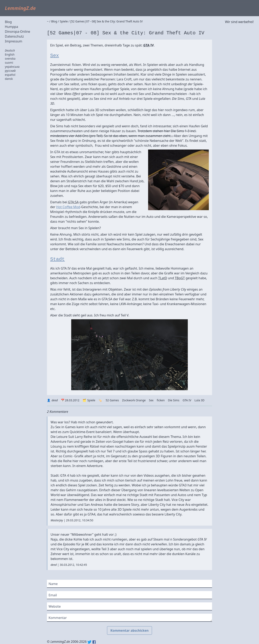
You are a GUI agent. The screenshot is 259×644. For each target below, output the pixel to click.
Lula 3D (199, 400)
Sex (55, 56)
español (10, 75)
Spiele (91, 400)
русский (10, 71)
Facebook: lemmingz (94, 642)
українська (12, 67)
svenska (10, 58)
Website (55, 606)
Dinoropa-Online (18, 32)
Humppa (11, 27)
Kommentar (58, 618)
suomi (9, 63)
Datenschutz (14, 36)
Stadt (57, 259)
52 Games (112, 400)
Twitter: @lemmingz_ (89, 642)
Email (53, 595)
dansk (9, 79)
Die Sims (174, 400)
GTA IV (187, 400)
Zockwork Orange (134, 400)
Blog (8, 22)
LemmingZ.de (20, 8)
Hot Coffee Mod (68, 207)
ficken (161, 400)
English (10, 54)
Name (53, 584)
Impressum (14, 41)
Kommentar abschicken (130, 630)
